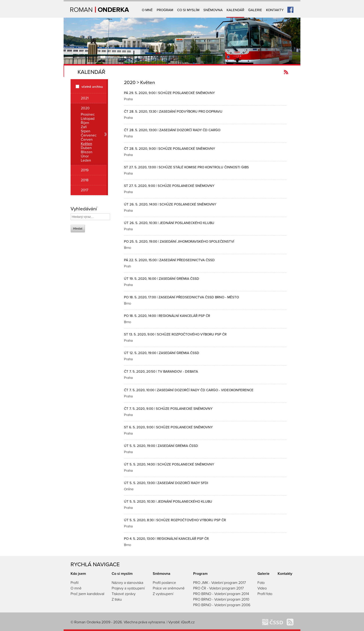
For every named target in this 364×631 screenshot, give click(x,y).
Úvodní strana (100, 10)
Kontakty (275, 10)
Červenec (89, 135)
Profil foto (265, 594)
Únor (85, 156)
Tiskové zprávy (124, 594)
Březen (87, 152)
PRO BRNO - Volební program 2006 (222, 605)
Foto (261, 583)
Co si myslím (188, 10)
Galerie (255, 10)
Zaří (84, 127)
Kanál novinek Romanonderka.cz (286, 72)
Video (262, 588)
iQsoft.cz (188, 622)
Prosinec (88, 114)
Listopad (88, 119)
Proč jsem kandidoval (87, 594)
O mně (147, 10)
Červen (87, 140)
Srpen (86, 131)
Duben (86, 148)
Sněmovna (213, 10)
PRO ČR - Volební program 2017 (218, 588)
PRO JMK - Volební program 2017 (219, 583)
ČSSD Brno (273, 622)
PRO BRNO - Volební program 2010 (221, 599)
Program (165, 10)
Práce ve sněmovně (169, 588)
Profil (75, 583)
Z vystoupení (163, 594)
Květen (86, 144)
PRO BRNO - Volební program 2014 (221, 594)
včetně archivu (92, 86)
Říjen (85, 123)
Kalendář (235, 10)
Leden (86, 160)
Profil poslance (164, 583)
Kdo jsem (78, 574)
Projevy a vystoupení (128, 588)
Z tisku (117, 599)
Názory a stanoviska (127, 583)
